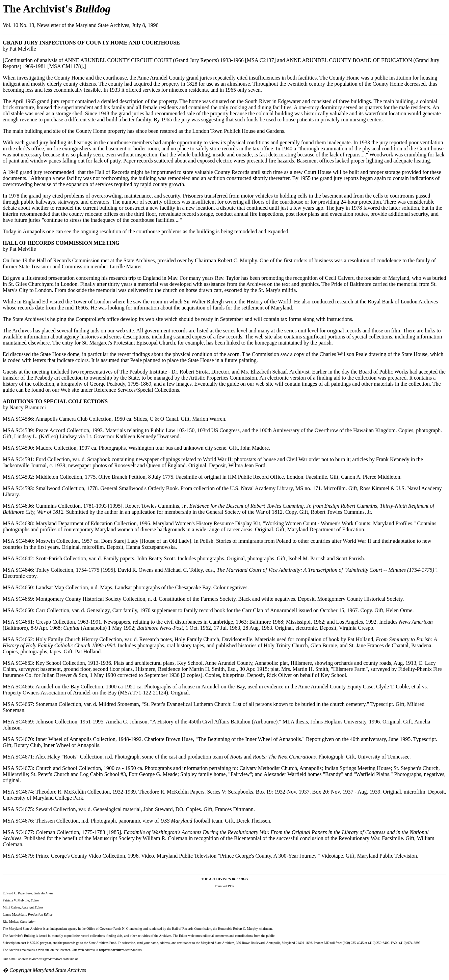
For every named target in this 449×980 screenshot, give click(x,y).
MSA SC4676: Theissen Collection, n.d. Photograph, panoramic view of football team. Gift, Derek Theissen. (137, 821)
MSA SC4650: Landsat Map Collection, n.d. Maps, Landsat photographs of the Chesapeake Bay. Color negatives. (126, 587)
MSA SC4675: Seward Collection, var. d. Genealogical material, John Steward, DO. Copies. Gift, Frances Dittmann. (129, 809)
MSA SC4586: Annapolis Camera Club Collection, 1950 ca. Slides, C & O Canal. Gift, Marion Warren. (115, 419)
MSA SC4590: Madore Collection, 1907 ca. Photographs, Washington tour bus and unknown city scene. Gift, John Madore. (136, 448)
